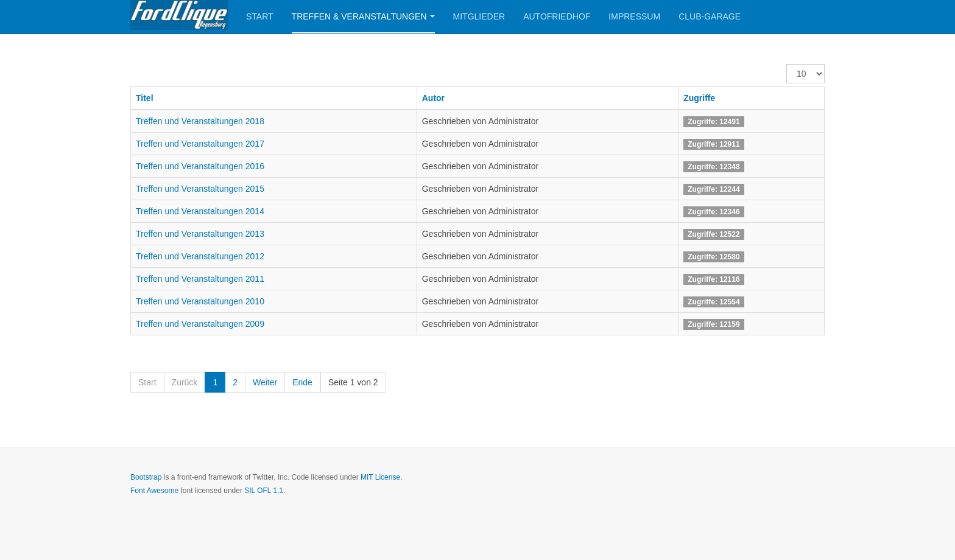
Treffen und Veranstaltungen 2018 (200, 121)
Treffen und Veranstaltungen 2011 (200, 279)
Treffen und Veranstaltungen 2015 (200, 189)
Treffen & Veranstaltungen (363, 16)
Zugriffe (699, 98)
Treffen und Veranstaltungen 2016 (200, 166)
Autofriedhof (557, 16)
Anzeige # (787, 64)
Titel (145, 98)
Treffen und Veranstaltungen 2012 (200, 256)
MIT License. (381, 477)
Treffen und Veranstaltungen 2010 (200, 301)
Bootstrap (146, 477)
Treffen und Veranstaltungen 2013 (200, 234)
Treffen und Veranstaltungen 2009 (200, 324)
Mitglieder (479, 16)
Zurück (185, 382)
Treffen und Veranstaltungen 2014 (200, 211)
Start (260, 16)
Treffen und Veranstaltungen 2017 (200, 144)
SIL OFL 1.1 (264, 491)
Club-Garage (710, 16)
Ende (302, 382)
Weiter (265, 382)
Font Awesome (154, 491)
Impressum (634, 16)
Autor (433, 98)
